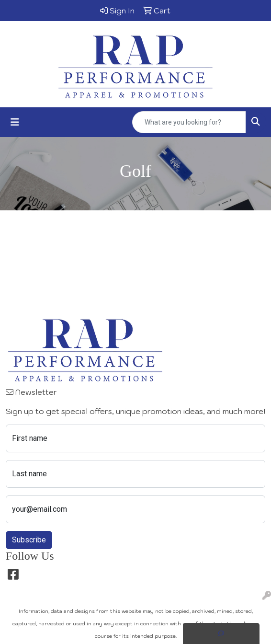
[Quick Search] (189, 122)
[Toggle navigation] (15, 122)
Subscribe (29, 540)
